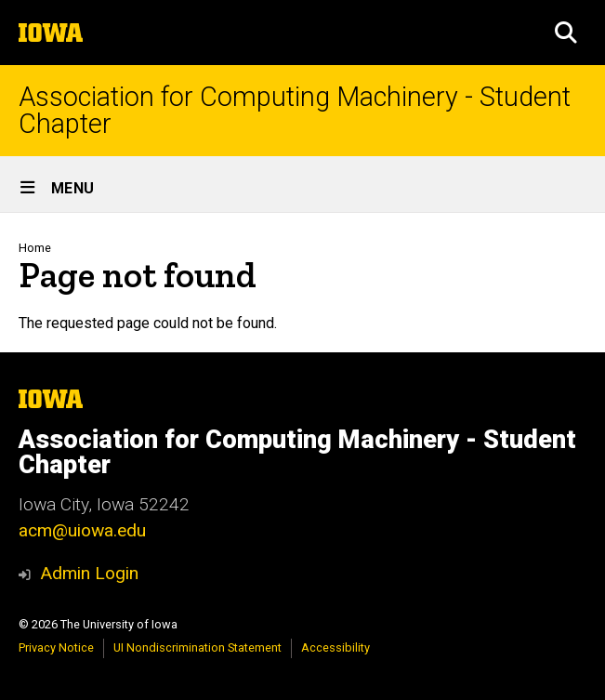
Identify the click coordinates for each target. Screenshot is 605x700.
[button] (566, 33)
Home (35, 248)
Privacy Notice (56, 647)
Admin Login (89, 573)
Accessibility (335, 647)
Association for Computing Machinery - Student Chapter (295, 111)
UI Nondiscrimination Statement (197, 647)
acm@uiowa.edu (82, 530)
